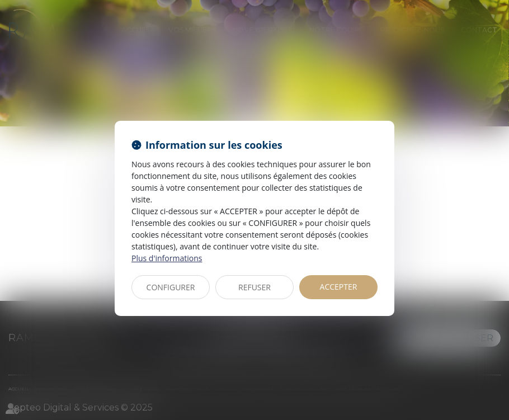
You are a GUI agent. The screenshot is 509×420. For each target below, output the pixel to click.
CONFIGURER (171, 287)
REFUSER (254, 287)
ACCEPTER (339, 287)
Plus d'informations (167, 258)
